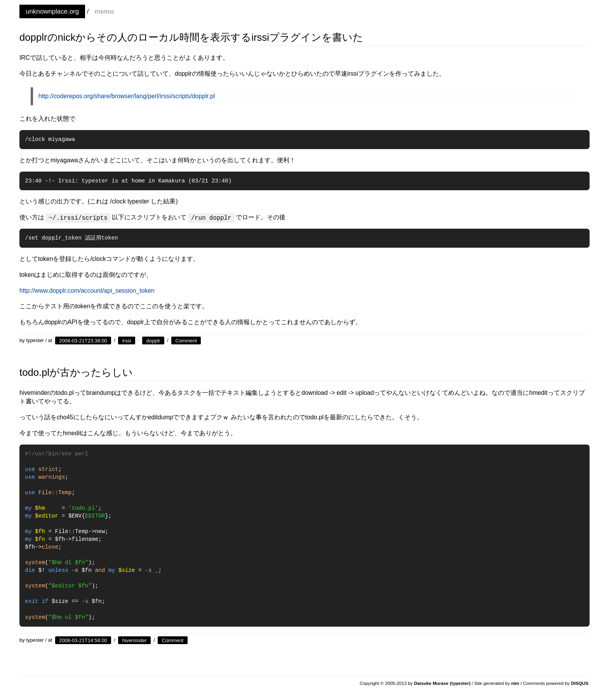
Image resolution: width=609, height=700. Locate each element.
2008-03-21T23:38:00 (83, 340)
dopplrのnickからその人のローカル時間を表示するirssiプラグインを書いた (191, 37)
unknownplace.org (52, 11)
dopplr (153, 340)
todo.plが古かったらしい (76, 372)
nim (515, 683)
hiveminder (135, 640)
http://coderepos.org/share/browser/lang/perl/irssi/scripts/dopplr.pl (127, 96)
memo (104, 11)
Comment (186, 340)
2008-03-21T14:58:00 (83, 640)
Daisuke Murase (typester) (442, 683)
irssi (127, 340)
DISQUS (580, 683)
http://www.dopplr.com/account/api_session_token (87, 291)
